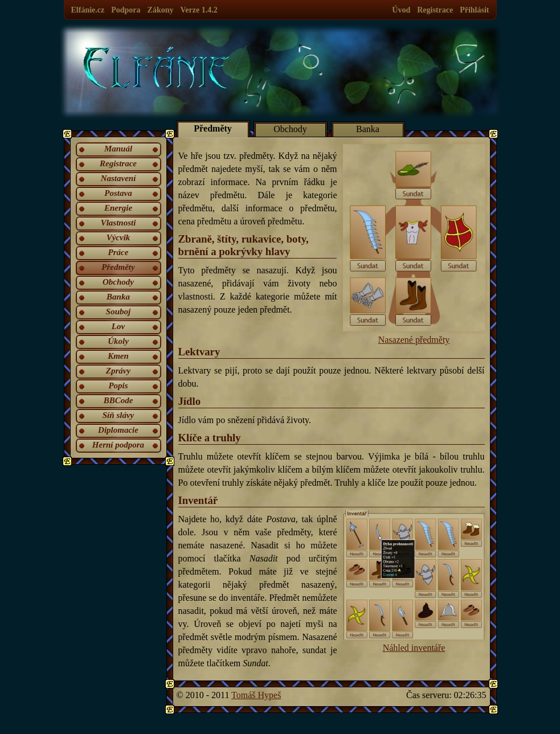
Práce (118, 252)
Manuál (118, 149)
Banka (118, 297)
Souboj (118, 311)
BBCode (118, 400)
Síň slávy (118, 415)
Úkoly (118, 341)
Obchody (118, 282)
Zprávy (118, 371)
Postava (118, 193)
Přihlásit (474, 10)
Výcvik (118, 237)
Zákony (161, 10)
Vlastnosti (118, 223)
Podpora (126, 10)
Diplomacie (118, 430)
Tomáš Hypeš (256, 695)
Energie (118, 208)
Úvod (401, 10)
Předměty (118, 267)
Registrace (435, 10)
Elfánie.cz (88, 10)
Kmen (118, 356)
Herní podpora (118, 445)
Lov (118, 326)
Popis (118, 386)
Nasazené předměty (414, 244)
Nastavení (118, 178)
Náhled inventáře (414, 581)
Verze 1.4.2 (199, 10)
